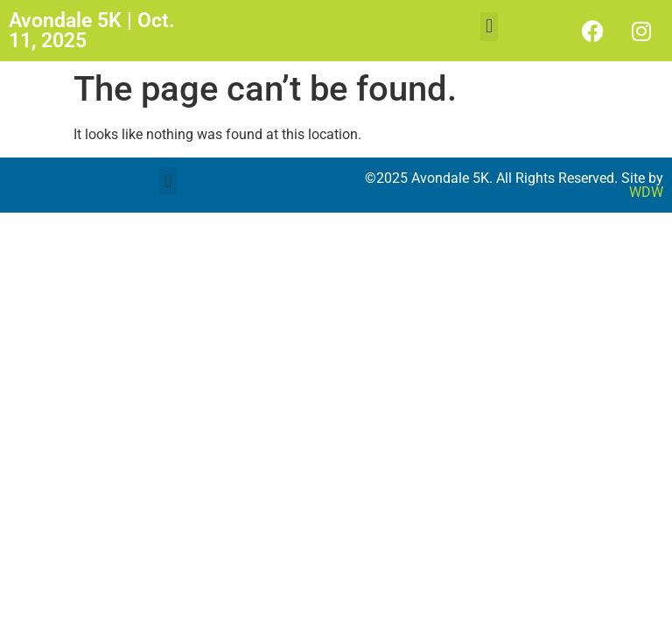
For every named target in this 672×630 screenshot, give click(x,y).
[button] (489, 27)
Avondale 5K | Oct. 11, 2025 (92, 31)
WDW (646, 192)
